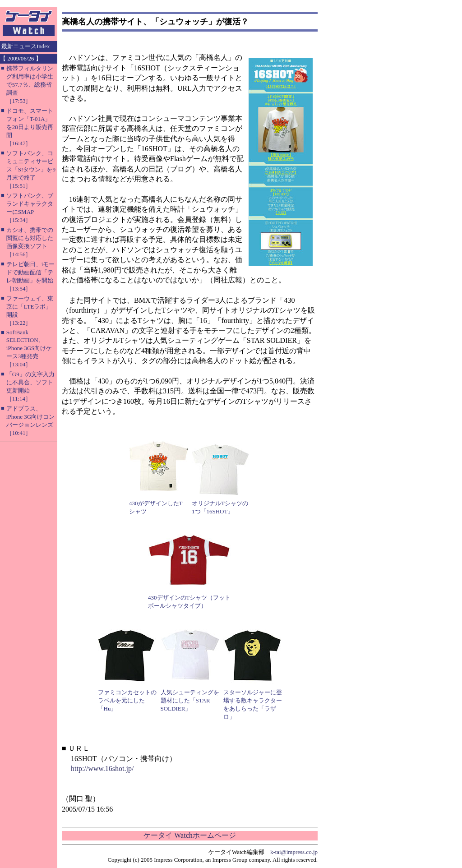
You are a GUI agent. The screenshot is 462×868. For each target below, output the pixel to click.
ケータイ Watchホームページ (189, 835)
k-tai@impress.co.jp (294, 852)
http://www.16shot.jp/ (102, 769)
